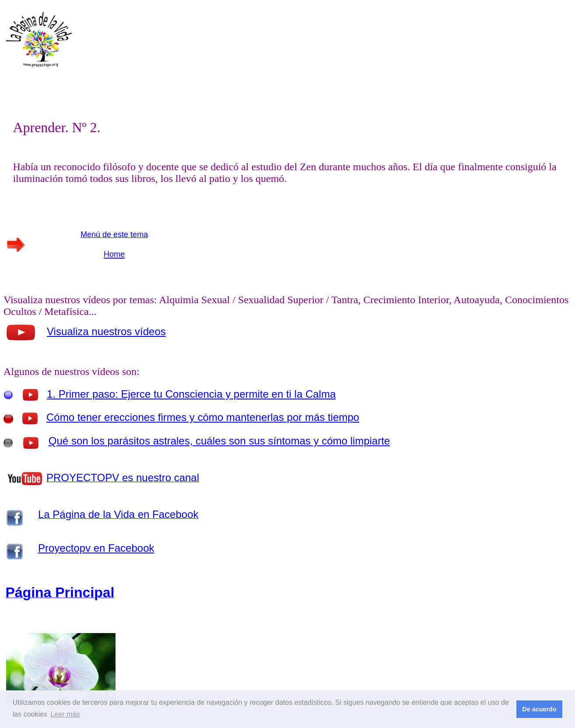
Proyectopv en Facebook (96, 548)
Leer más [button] (65, 714)
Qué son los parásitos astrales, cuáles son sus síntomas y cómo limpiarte (219, 441)
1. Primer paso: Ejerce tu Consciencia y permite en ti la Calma (191, 394)
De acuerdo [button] (539, 709)
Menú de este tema (114, 234)
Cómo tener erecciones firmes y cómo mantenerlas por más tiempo (203, 417)
